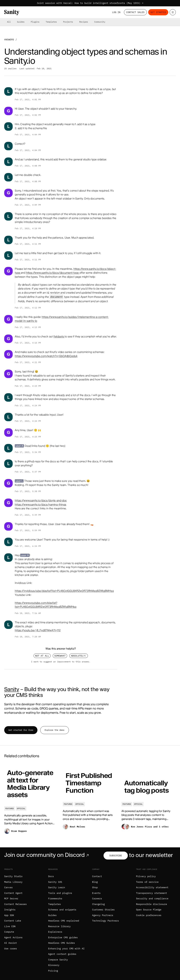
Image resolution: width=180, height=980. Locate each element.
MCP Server (11, 899)
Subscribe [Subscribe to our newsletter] (116, 856)
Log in (116, 12)
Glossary (54, 965)
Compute (9, 932)
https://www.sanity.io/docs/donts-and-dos (41, 500)
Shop (95, 887)
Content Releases (15, 904)
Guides (21, 22)
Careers (97, 899)
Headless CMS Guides (62, 943)
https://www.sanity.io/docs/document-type (53, 273)
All (9, 22)
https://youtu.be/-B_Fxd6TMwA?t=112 (38, 630)
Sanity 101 (55, 882)
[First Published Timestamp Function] (90, 801)
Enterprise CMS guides (63, 937)
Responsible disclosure (152, 904)
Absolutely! (79, 656)
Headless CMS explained (64, 921)
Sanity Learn (57, 887)
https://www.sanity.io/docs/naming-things (41, 505)
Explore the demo (54, 730)
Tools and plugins (60, 893)
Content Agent (13, 893)
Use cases (11, 949)
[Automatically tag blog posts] (149, 801)
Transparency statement (152, 893)
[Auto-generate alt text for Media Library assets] (31, 801)
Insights (10, 910)
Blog (95, 882)
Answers (9, 40)
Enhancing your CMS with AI (66, 949)
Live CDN (10, 926)
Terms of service (147, 882)
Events (96, 893)
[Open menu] (173, 12)
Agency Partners (103, 915)
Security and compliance (152, 899)
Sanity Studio (13, 876)
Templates (51, 22)
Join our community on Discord (47, 855)
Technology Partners (105, 921)
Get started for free (21, 730)
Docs (51, 876)
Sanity (12, 689)
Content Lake (13, 921)
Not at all (42, 656)
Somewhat (60, 656)
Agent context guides (62, 954)
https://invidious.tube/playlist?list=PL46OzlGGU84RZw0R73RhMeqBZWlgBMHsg (64, 591)
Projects (68, 22)
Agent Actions (13, 937)
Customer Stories (103, 910)
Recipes (84, 22)
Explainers (55, 932)
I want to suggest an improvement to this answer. (61, 662)
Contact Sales (135, 12)
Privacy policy (146, 876)
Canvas (8, 887)
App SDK (9, 915)
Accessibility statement (152, 887)
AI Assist (11, 943)
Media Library (13, 882)
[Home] (12, 12)
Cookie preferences (149, 915)
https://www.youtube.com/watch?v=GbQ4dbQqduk (46, 356)
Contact (97, 876)
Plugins (35, 22)
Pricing (53, 971)
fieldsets (59, 336)
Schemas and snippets (62, 910)
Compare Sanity (58, 960)
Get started (158, 12)
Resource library (59, 926)
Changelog (98, 904)
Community (100, 22)
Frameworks (55, 899)
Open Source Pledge (149, 910)
